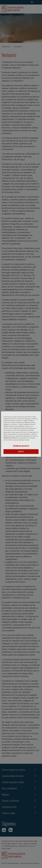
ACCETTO (21, 452)
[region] (21, 434)
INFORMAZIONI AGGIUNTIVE (21, 446)
